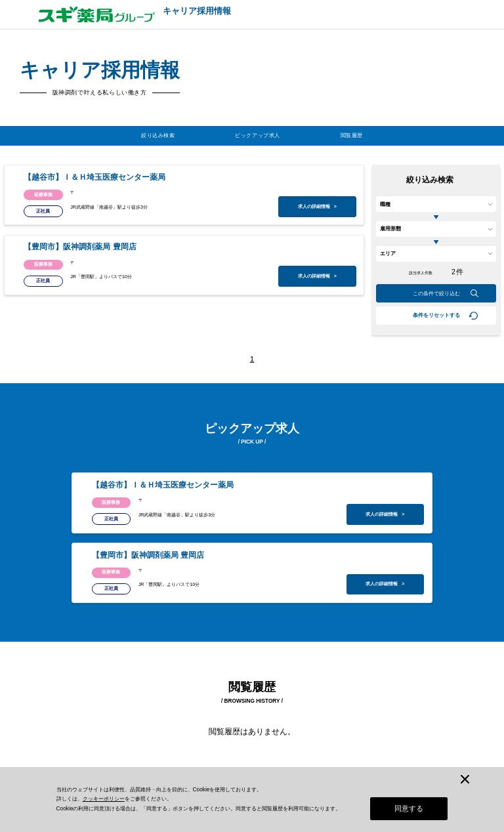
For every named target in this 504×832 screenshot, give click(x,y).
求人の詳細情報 (317, 207)
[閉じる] (465, 774)
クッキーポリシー (104, 797)
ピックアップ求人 (258, 135)
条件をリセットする (436, 315)
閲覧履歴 (352, 135)
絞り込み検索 (158, 135)
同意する (409, 808)
